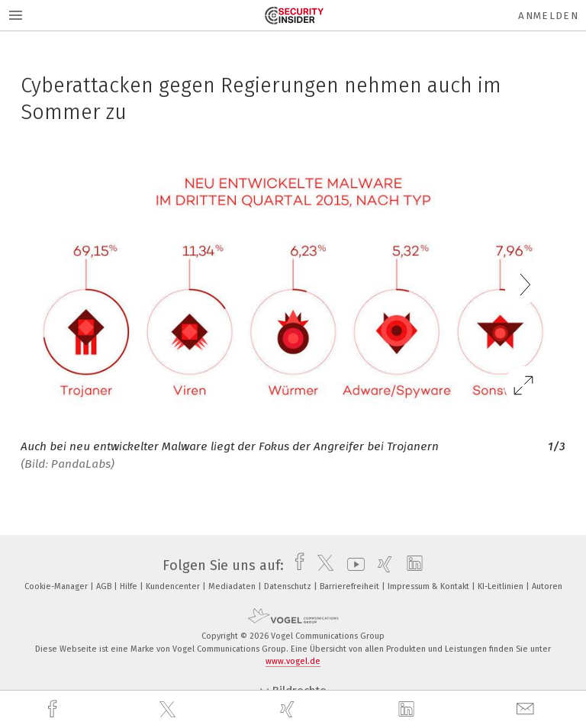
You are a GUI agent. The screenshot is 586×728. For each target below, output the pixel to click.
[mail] (527, 709)
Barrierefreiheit (351, 586)
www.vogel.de (293, 661)
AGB (105, 586)
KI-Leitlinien (502, 586)
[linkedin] (408, 710)
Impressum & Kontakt (430, 586)
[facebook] (54, 709)
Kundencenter (174, 586)
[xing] (289, 709)
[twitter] (169, 710)
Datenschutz (289, 586)
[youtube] (352, 565)
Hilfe (130, 586)
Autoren (547, 586)
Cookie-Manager (57, 586)
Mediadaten (233, 586)
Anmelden (548, 16)
